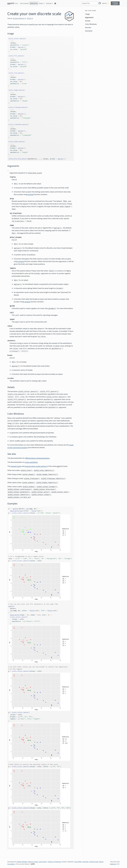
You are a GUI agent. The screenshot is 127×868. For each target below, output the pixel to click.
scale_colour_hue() (60, 492)
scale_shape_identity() (47, 474)
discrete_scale (35, 173)
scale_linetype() (32, 479)
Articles (49, 3)
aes (27, 509)
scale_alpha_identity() (47, 483)
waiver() (58, 228)
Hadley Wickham (22, 862)
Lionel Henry (43, 862)
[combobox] (90, 3)
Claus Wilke (78, 862)
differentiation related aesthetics (37, 458)
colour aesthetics (31, 462)
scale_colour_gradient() (19, 492)
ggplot (16, 509)
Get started (24, 3)
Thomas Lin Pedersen (54, 862)
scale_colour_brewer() (47, 487)
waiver (21, 47)
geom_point (15, 511)
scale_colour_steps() (41, 495)
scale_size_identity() (44, 470)
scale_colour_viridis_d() (19, 497)
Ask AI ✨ (106, 3)
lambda (31, 194)
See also (88, 27)
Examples (89, 31)
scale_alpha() (29, 483)
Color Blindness (91, 24)
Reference (34, 3)
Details (88, 21)
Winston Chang (33, 862)
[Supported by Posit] (115, 3)
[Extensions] (55, 3)
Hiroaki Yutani (94, 862)
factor (34, 511)
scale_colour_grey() (41, 492)
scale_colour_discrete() (45, 489)
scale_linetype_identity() (53, 479)
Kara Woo (85, 862)
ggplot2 (11, 3)
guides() (52, 308)
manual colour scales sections (36, 466)
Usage (87, 14)
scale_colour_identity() (19, 495)
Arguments (89, 17)
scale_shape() (29, 474)
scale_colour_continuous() (20, 489)
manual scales (16, 466)
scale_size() (27, 470)
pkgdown (113, 864)
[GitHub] (100, 3)
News (41, 3)
